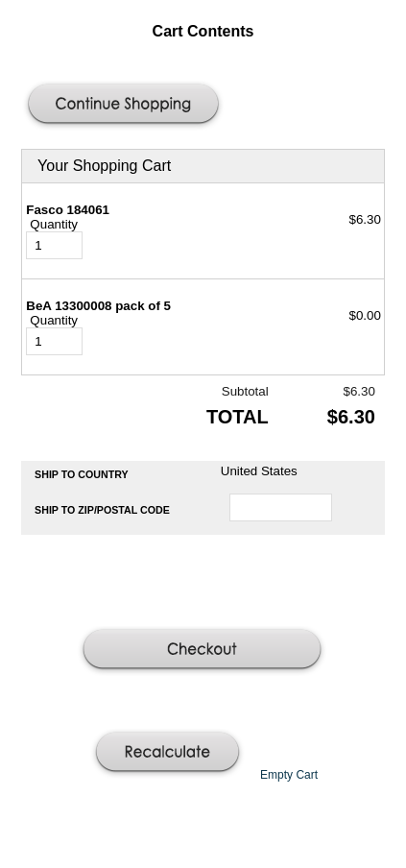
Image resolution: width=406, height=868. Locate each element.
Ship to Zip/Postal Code (102, 510)
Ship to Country (82, 474)
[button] (126, 106)
